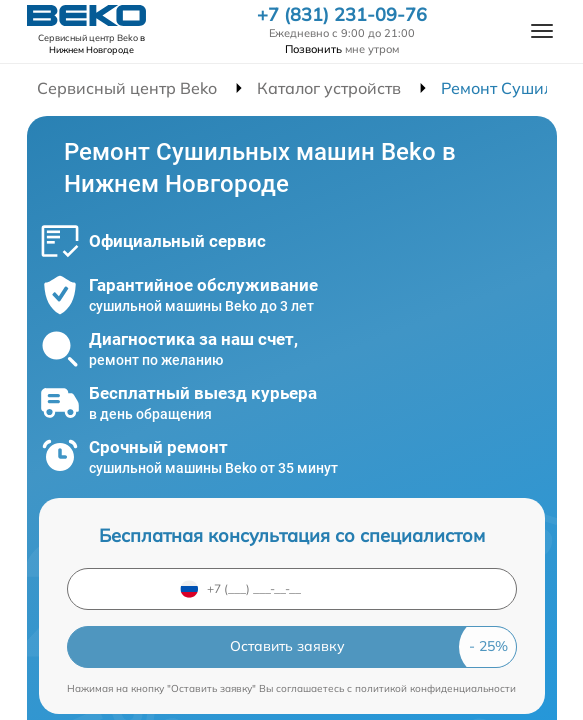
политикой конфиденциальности (435, 688)
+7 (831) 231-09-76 (342, 15)
